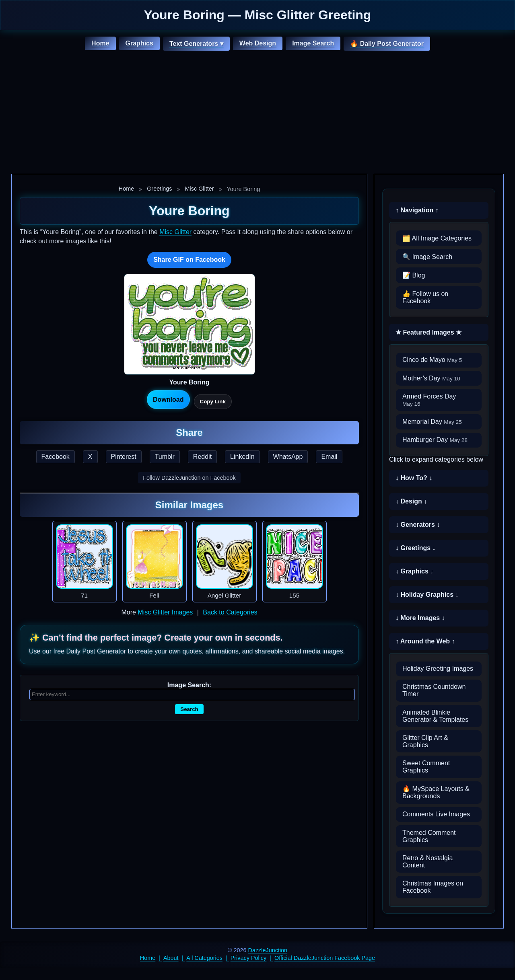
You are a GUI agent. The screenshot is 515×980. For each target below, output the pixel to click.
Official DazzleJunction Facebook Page (325, 958)
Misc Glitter (200, 189)
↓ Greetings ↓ (416, 548)
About (171, 958)
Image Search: (189, 685)
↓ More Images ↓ (420, 618)
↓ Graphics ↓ (414, 571)
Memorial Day (432, 422)
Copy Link (213, 402)
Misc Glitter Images (165, 612)
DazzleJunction (268, 950)
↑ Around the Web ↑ (425, 641)
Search (189, 709)
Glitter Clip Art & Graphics (425, 741)
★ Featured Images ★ (428, 332)
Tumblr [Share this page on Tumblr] (165, 457)
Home (100, 43)
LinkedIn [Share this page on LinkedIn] (242, 457)
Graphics (139, 43)
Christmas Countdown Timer (434, 690)
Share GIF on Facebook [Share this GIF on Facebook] (189, 260)
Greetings (159, 189)
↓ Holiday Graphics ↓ (427, 595)
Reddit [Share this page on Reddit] (202, 457)
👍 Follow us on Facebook (425, 297)
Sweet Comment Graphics (426, 767)
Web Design (258, 43)
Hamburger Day (435, 440)
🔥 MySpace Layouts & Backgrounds (436, 792)
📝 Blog (414, 275)
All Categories (204, 958)
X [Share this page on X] (90, 457)
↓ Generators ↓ (418, 525)
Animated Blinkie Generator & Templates (435, 716)
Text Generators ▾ (196, 44)
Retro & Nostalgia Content (427, 862)
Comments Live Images (436, 814)
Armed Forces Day (429, 400)
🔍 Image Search (427, 257)
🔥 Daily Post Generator (387, 44)
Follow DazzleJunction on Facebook (189, 478)
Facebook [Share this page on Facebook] (56, 457)
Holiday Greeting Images (438, 669)
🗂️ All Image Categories (437, 238)
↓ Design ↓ (411, 501)
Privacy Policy (249, 958)
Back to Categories (230, 612)
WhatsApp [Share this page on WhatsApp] (288, 457)
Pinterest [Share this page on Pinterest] (124, 457)
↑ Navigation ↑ (417, 210)
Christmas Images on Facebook (433, 887)
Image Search (313, 43)
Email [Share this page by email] (329, 457)
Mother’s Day (431, 378)
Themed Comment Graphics (429, 836)
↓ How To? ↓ (414, 478)
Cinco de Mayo (432, 360)
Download (168, 400)
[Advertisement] (257, 113)
